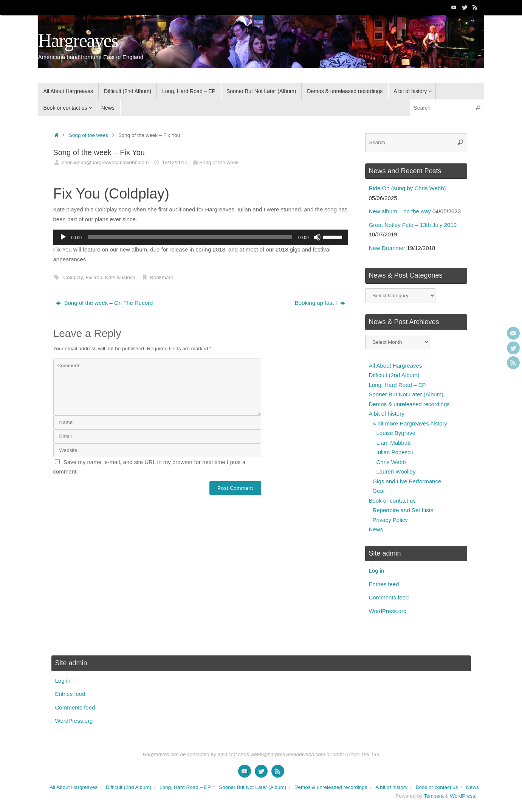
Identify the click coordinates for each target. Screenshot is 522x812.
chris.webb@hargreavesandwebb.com (105, 162)
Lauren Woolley (396, 471)
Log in (377, 571)
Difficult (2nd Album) (394, 375)
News (376, 529)
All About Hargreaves (396, 366)
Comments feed (389, 597)
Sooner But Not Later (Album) (406, 394)
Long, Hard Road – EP (397, 385)
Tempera (434, 796)
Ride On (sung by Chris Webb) (407, 188)
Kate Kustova (120, 277)
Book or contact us (392, 501)
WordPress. (463, 796)
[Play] (63, 237)
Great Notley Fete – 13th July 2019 (413, 225)
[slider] (190, 237)
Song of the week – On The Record (104, 303)
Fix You (94, 277)
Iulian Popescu (395, 452)
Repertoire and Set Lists (403, 510)
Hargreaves (78, 41)
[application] (201, 237)
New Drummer (387, 248)
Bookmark (162, 277)
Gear (379, 491)
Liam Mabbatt (394, 443)
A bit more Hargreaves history (410, 423)
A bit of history (387, 414)
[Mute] (317, 237)
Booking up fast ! (320, 303)
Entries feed (384, 584)
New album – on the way (400, 211)
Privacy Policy (390, 520)
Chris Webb (391, 462)
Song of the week (88, 135)
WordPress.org (388, 611)
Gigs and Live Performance (407, 481)
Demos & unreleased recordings (409, 404)
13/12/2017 (175, 162)
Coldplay (73, 277)
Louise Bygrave (396, 433)
